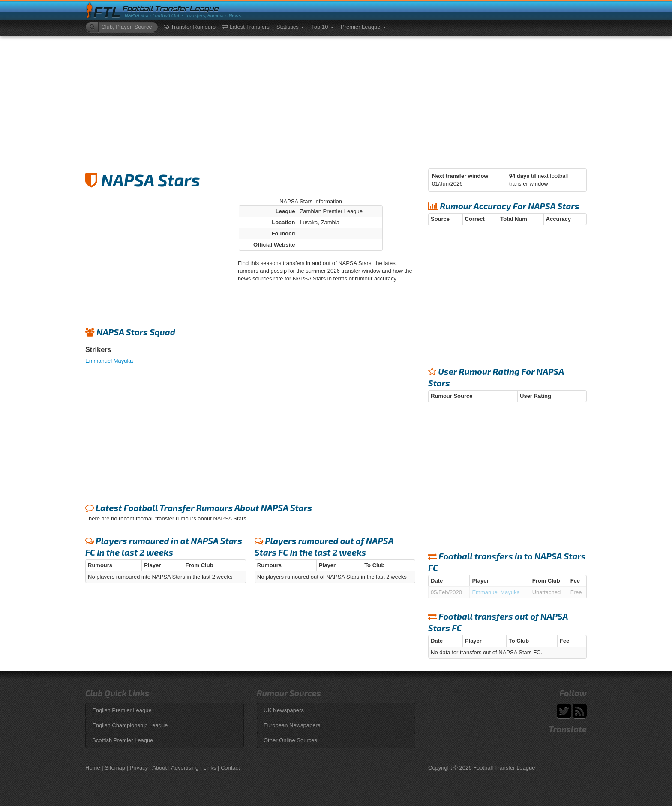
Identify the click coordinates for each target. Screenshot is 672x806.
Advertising (185, 768)
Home (93, 768)
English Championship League (130, 725)
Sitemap (115, 768)
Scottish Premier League (123, 740)
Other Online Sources (290, 740)
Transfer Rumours (190, 27)
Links (210, 768)
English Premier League (122, 710)
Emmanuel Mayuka (109, 361)
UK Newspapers (284, 710)
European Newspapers (292, 725)
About (159, 768)
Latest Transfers (246, 27)
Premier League (363, 27)
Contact (230, 768)
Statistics (291, 27)
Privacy (139, 768)
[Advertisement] (336, 100)
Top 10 (322, 27)
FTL (107, 12)
